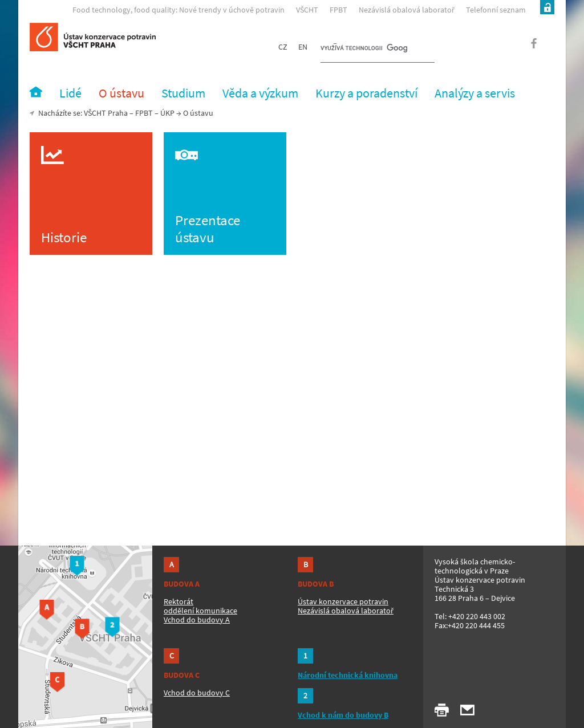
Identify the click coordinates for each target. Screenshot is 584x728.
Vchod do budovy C (197, 693)
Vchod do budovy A (197, 620)
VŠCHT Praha (106, 113)
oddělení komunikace (200, 611)
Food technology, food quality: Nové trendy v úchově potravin (179, 10)
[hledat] (364, 49)
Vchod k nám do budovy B (343, 715)
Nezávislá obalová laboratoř (407, 10)
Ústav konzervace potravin (343, 601)
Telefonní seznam (496, 10)
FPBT (338, 10)
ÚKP (167, 113)
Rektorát (179, 601)
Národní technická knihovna (348, 675)
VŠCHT (307, 10)
